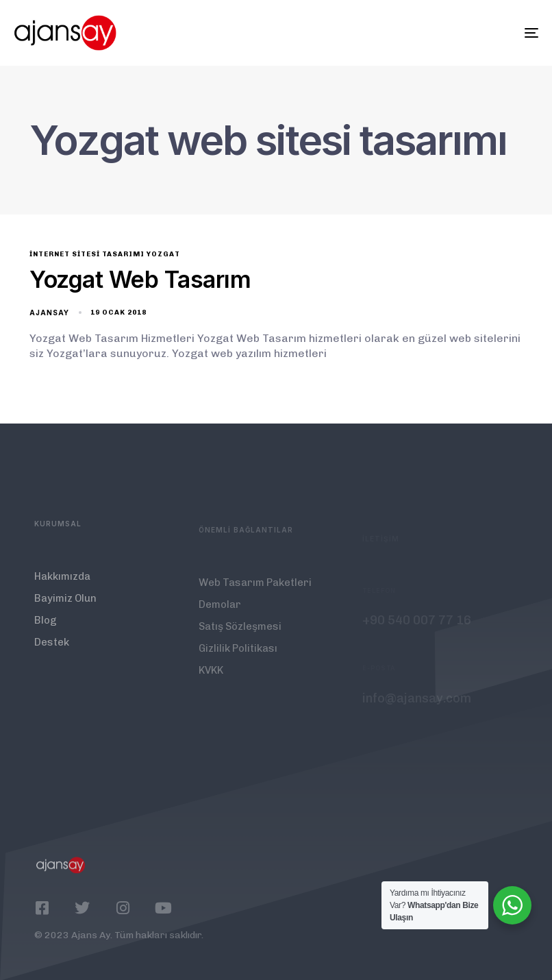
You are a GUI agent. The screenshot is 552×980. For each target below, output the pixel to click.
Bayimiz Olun (65, 607)
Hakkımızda (62, 585)
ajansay (49, 313)
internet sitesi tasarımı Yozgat (105, 254)
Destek (52, 650)
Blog (46, 628)
